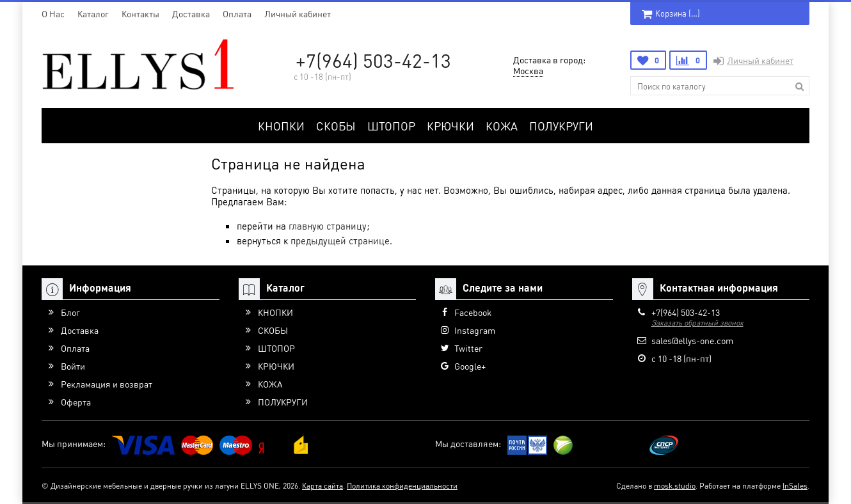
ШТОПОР (391, 126)
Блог (70, 312)
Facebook (473, 312)
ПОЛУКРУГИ (561, 126)
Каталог (93, 13)
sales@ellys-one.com (692, 340)
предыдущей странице (340, 240)
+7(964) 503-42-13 (373, 60)
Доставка (191, 13)
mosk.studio (675, 486)
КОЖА (502, 126)
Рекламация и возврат (107, 384)
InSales (795, 486)
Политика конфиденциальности (402, 486)
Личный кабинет (298, 13)
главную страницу (328, 226)
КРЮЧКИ (450, 126)
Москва (528, 70)
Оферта (76, 402)
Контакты (140, 13)
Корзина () (671, 13)
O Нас (53, 13)
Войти (73, 366)
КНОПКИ (281, 126)
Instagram (475, 330)
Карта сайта (322, 486)
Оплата (237, 13)
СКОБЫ (336, 126)
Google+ (470, 366)
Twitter (468, 348)
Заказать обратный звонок (697, 323)
